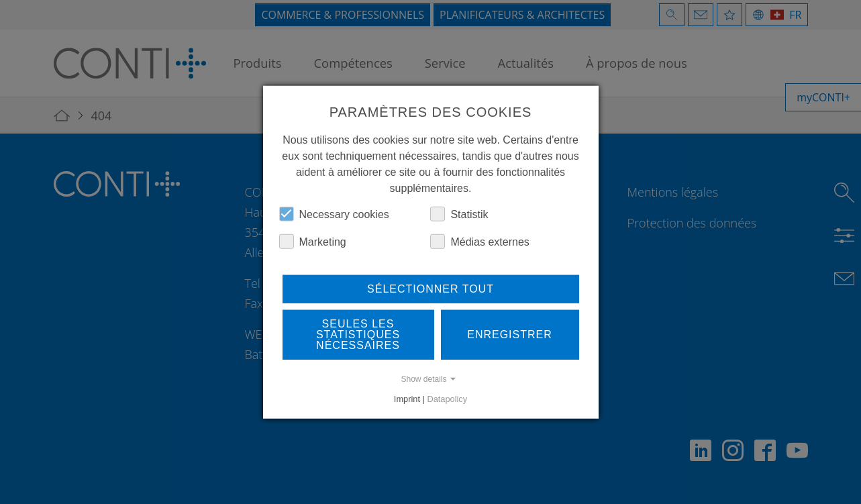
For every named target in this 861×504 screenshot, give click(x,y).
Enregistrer (510, 334)
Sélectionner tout (430, 288)
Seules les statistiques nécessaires (358, 334)
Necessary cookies (334, 213)
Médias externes (479, 241)
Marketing (313, 241)
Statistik (459, 213)
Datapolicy (447, 398)
